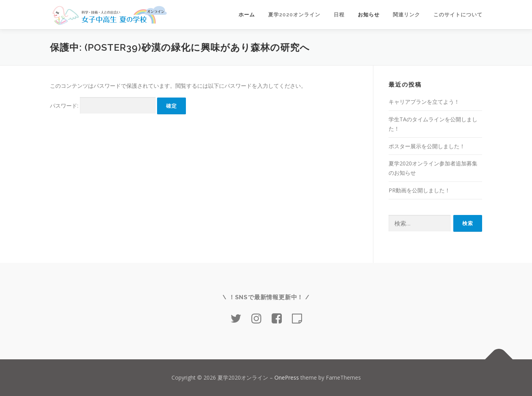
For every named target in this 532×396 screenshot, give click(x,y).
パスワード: (103, 106)
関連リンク (407, 15)
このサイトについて (458, 15)
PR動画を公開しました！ (419, 190)
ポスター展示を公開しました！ (427, 146)
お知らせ (369, 15)
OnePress (287, 377)
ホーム (247, 15)
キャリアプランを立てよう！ (424, 102)
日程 (339, 15)
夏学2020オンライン (294, 15)
